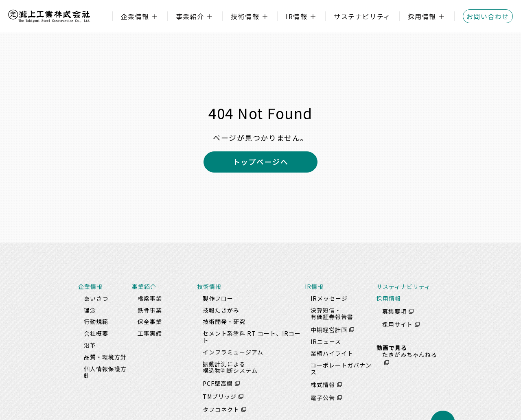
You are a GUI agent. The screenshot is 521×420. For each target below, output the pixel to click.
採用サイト (397, 324)
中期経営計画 (329, 330)
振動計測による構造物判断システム (230, 367)
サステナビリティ (362, 16)
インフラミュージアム (233, 352)
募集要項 (394, 311)
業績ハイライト (332, 353)
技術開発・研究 (224, 322)
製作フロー (218, 298)
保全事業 (150, 322)
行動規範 (96, 322)
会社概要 (96, 333)
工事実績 (150, 333)
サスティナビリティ (404, 287)
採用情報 (422, 16)
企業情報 (135, 16)
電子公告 (323, 398)
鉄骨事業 (150, 310)
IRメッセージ (329, 298)
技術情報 (245, 16)
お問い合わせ (488, 16)
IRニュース (326, 341)
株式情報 (323, 385)
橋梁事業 (150, 298)
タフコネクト (221, 409)
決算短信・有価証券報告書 (332, 314)
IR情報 (297, 16)
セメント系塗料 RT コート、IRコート (252, 337)
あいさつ (96, 298)
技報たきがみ (221, 310)
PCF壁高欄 (218, 383)
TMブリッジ (220, 396)
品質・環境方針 (105, 357)
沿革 (90, 345)
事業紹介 (190, 16)
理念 (90, 310)
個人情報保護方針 (105, 372)
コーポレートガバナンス (341, 369)
